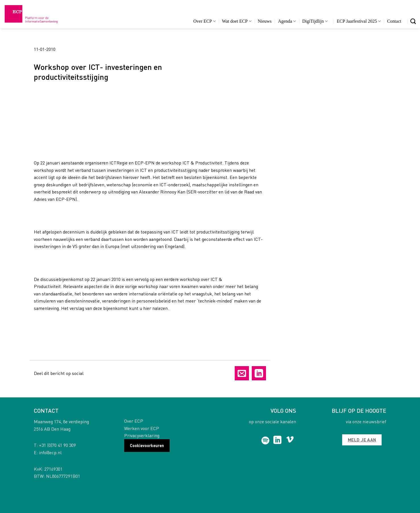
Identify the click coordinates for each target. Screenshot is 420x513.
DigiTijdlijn (315, 21)
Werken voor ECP (142, 428)
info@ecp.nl (50, 452)
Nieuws (265, 21)
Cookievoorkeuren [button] (147, 445)
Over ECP (204, 21)
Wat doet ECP (237, 21)
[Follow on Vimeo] (290, 441)
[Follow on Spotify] (266, 441)
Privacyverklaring (142, 435)
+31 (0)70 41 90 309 (57, 445)
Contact (394, 21)
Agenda (287, 21)
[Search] (413, 21)
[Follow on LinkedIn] (277, 441)
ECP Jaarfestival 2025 (359, 21)
